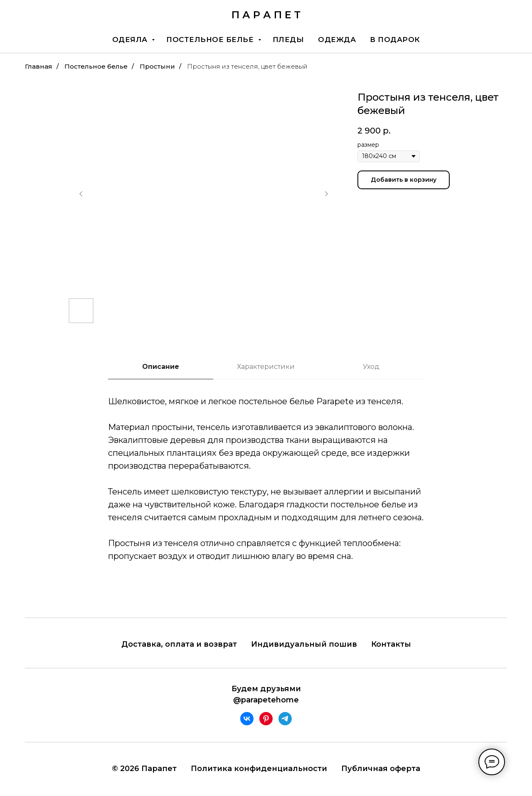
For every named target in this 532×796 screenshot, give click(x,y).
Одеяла (131, 40)
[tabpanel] (266, 491)
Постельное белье (211, 40)
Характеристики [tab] (266, 367)
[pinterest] (266, 719)
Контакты (391, 644)
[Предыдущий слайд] (81, 194)
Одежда (337, 40)
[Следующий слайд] (326, 194)
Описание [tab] (161, 367)
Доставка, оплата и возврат (179, 644)
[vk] (247, 719)
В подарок (395, 40)
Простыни (157, 66)
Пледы (288, 40)
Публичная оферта (381, 769)
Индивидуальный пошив (304, 644)
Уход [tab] (371, 367)
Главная (39, 66)
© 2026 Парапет (144, 769)
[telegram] (285, 719)
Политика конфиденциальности (259, 769)
